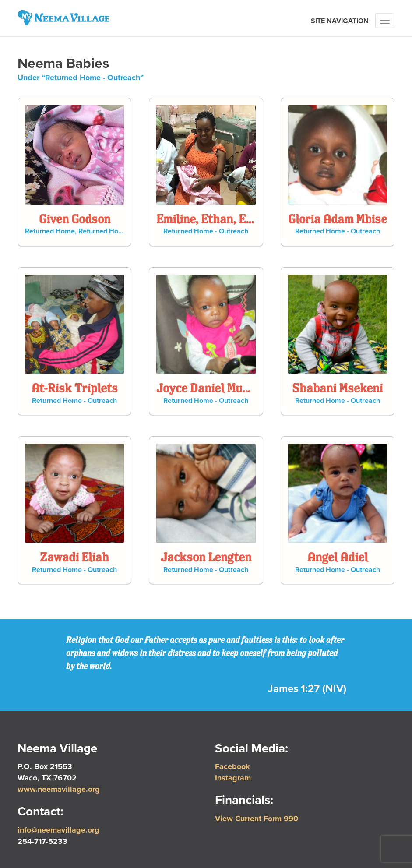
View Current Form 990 (257, 819)
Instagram (233, 778)
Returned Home (50, 231)
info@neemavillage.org (58, 830)
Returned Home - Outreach (121, 231)
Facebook (232, 766)
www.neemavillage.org (59, 789)
